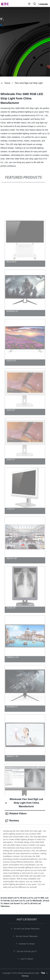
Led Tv (27, 903)
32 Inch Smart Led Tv (10, 898)
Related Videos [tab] (16, 814)
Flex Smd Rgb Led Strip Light (29, 83)
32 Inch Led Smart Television (27, 929)
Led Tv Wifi (39, 898)
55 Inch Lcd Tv (27, 898)
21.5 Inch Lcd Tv (18, 901)
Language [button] (43, 4)
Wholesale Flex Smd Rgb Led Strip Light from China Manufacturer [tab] (24, 803)
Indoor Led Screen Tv (13, 903)
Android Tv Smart (27, 944)
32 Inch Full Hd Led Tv (27, 951)
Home (7, 83)
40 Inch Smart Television (27, 936)
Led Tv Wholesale (34, 901)
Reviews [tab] (12, 821)
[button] (29, 4)
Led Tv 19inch (27, 959)
